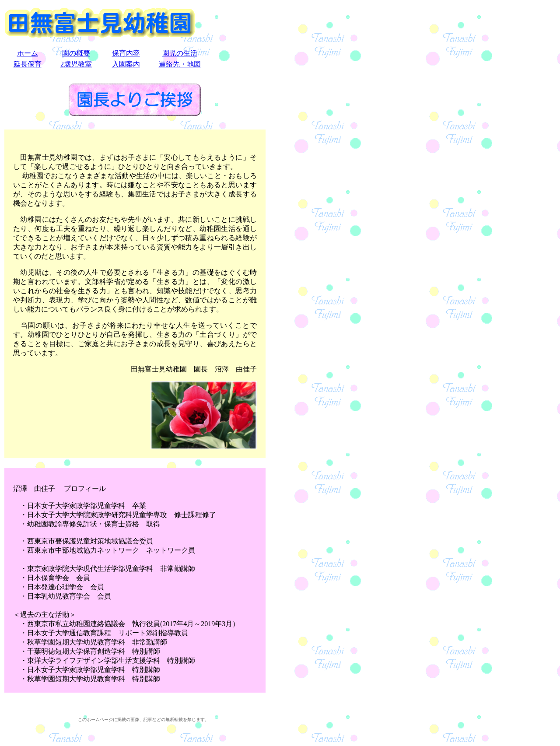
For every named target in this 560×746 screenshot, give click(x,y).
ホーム (28, 53)
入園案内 (126, 64)
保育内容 (126, 53)
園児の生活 (180, 53)
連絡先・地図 (180, 64)
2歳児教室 (76, 64)
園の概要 (76, 53)
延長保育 (28, 64)
